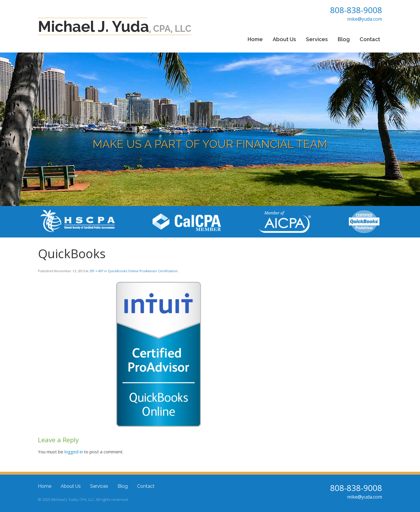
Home (255, 39)
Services (317, 39)
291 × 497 (96, 271)
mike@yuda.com (365, 19)
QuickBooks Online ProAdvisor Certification (143, 271)
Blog (344, 39)
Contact (370, 39)
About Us (284, 39)
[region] (210, 129)
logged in (74, 452)
